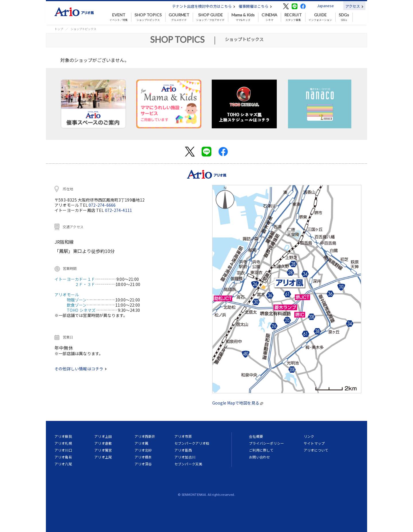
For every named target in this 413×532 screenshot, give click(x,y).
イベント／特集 (119, 17)
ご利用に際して (261, 450)
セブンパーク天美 (188, 464)
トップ (59, 29)
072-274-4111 (118, 210)
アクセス (354, 6)
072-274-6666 (102, 205)
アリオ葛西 (183, 450)
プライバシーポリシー (266, 443)
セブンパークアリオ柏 (192, 443)
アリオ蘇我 (63, 436)
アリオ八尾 (63, 464)
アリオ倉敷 (103, 443)
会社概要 (256, 436)
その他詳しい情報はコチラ (81, 369)
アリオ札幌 (63, 443)
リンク (309, 436)
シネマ (269, 17)
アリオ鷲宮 (103, 450)
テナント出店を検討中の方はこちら (204, 6)
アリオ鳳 (142, 443)
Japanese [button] (325, 6)
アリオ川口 (63, 450)
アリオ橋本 (143, 457)
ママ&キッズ (243, 17)
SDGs (344, 17)
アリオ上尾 (103, 457)
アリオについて (316, 450)
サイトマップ (314, 443)
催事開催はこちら (255, 6)
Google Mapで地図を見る (238, 403)
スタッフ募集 (293, 17)
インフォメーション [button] (320, 17)
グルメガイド (179, 17)
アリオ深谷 (143, 464)
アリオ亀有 (63, 457)
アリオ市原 (183, 436)
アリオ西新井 (145, 436)
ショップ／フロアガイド (210, 17)
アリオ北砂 (143, 450)
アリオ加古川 (185, 457)
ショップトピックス (148, 17)
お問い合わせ (259, 457)
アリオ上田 (103, 436)
